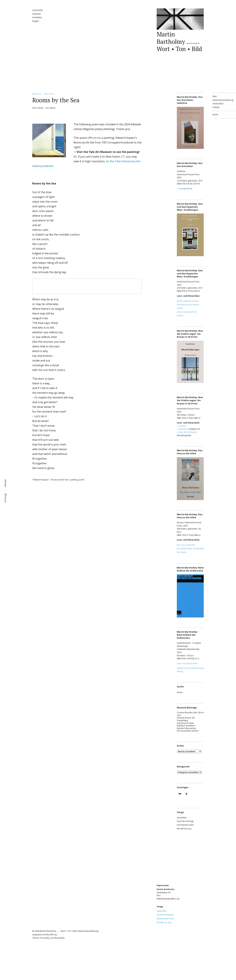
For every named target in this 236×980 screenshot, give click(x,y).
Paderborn (184, 429)
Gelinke (216, 107)
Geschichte (37, 10)
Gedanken (37, 17)
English (36, 21)
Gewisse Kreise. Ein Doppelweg (186, 719)
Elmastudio (59, 938)
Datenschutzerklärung (223, 100)
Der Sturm (182, 552)
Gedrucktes (218, 104)
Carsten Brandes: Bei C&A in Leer (190, 714)
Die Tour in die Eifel (186, 545)
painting (74, 480)
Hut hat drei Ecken (185, 723)
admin (52, 108)
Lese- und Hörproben (187, 663)
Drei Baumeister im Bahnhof (190, 549)
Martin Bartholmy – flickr (180, 796)
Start (215, 96)
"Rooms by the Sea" (60, 480)
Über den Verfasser (188, 432)
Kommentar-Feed (185, 825)
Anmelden (182, 818)
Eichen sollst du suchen (188, 301)
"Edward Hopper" (41, 480)
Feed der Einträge (185, 821)
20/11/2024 (38, 108)
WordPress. (52, 935)
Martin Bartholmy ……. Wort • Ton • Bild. (58, 931)
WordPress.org (184, 829)
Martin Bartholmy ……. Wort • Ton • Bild (179, 41)
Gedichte (37, 14)
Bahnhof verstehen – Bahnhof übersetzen (187, 727)
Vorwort (182, 426)
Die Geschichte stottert (188, 731)
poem (82, 480)
